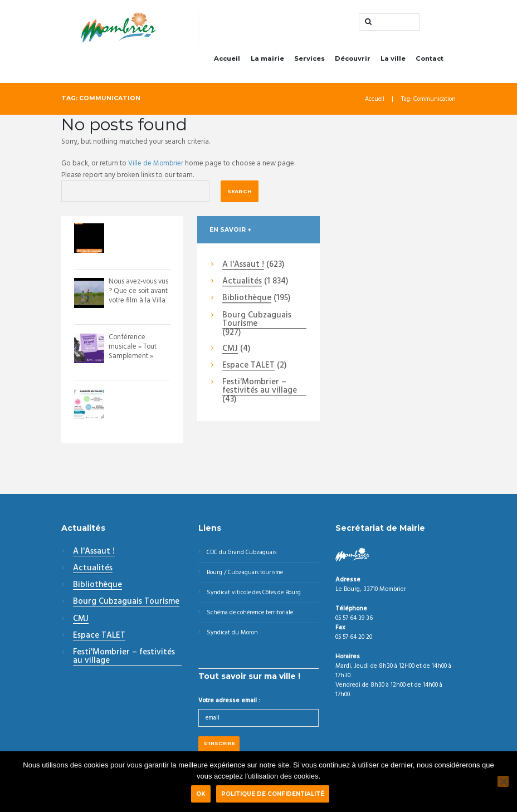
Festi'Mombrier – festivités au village (260, 389)
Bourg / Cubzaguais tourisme (247, 575)
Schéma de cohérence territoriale (252, 617)
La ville (393, 60)
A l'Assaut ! (243, 267)
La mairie (267, 60)
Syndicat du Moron (233, 637)
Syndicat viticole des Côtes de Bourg (257, 596)
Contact (430, 60)
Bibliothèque (247, 301)
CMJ (230, 351)
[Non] (503, 782)
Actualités (242, 284)
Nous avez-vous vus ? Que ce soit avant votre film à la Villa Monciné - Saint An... (136, 303)
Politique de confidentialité (274, 795)
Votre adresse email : (229, 705)
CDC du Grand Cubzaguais (243, 555)
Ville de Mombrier (156, 165)
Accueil (227, 60)
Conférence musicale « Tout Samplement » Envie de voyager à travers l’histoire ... (139, 358)
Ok (202, 795)
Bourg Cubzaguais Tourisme (257, 322)
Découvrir (353, 60)
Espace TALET (248, 368)
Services (309, 60)
